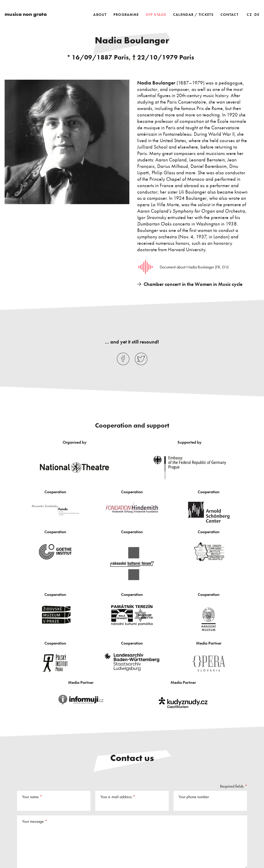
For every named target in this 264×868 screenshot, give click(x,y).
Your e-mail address (116, 797)
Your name (30, 797)
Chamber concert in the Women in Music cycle (193, 284)
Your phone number (194, 797)
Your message (33, 821)
